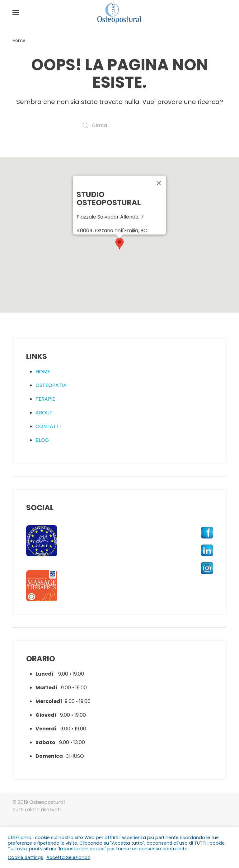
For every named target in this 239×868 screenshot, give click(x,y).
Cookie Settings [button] (26, 857)
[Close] (159, 183)
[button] (16, 12)
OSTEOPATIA (51, 385)
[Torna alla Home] (119, 12)
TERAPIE (45, 399)
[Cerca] (119, 125)
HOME (43, 372)
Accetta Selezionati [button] (68, 857)
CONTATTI (48, 426)
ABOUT (44, 413)
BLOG (42, 440)
